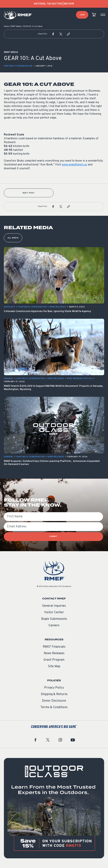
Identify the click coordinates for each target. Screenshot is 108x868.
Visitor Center (54, 612)
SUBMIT (53, 536)
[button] (53, 34)
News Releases (54, 653)
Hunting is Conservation (18, 66)
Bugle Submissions (54, 619)
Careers (54, 626)
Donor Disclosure (54, 701)
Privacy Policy (54, 688)
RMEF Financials (54, 647)
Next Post (29, 193)
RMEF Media (16, 26)
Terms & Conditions (54, 707)
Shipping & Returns (54, 694)
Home (6, 26)
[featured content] (54, 808)
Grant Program (54, 660)
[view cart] (94, 15)
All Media (13, 238)
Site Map (54, 666)
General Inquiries (54, 606)
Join (82, 15)
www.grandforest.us (74, 165)
